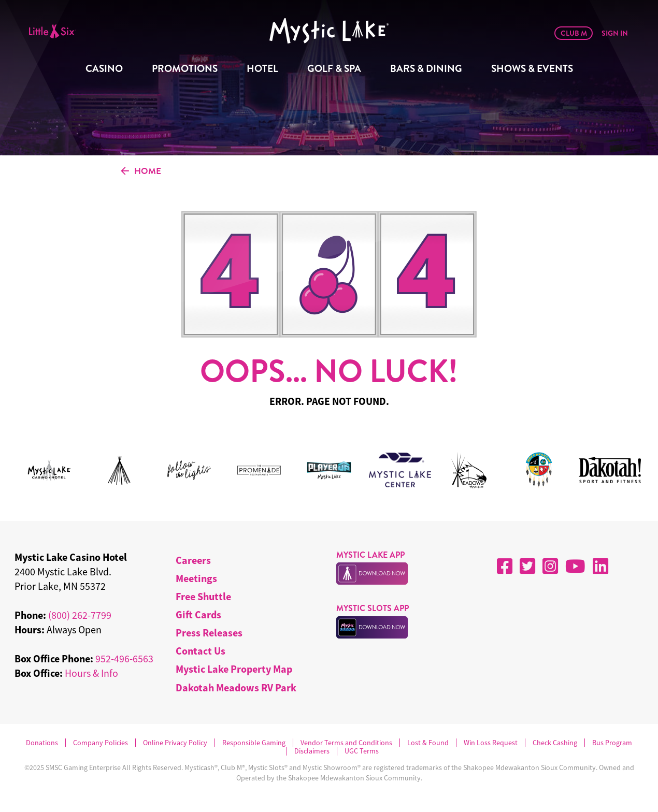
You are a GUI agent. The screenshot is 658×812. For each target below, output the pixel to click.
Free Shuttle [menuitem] (203, 596)
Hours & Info (91, 673)
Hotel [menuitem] (262, 69)
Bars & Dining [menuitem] (426, 69)
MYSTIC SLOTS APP (373, 608)
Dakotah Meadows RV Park (236, 687)
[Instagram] (550, 566)
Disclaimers (312, 751)
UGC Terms (362, 751)
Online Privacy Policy (175, 743)
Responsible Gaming (254, 743)
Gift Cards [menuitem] (198, 614)
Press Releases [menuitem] (209, 633)
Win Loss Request (491, 743)
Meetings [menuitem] (196, 578)
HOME (141, 171)
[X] (527, 566)
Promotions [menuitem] (185, 69)
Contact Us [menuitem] (201, 651)
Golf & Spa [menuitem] (334, 69)
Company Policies (101, 743)
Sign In (615, 33)
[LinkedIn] (600, 566)
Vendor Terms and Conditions (346, 743)
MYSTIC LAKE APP (370, 555)
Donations (42, 743)
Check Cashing (555, 743)
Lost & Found (428, 743)
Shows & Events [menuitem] (532, 69)
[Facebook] (505, 566)
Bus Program (612, 743)
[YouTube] (575, 566)
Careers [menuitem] (193, 560)
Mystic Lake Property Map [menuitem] (234, 669)
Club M (574, 33)
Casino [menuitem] (104, 69)
